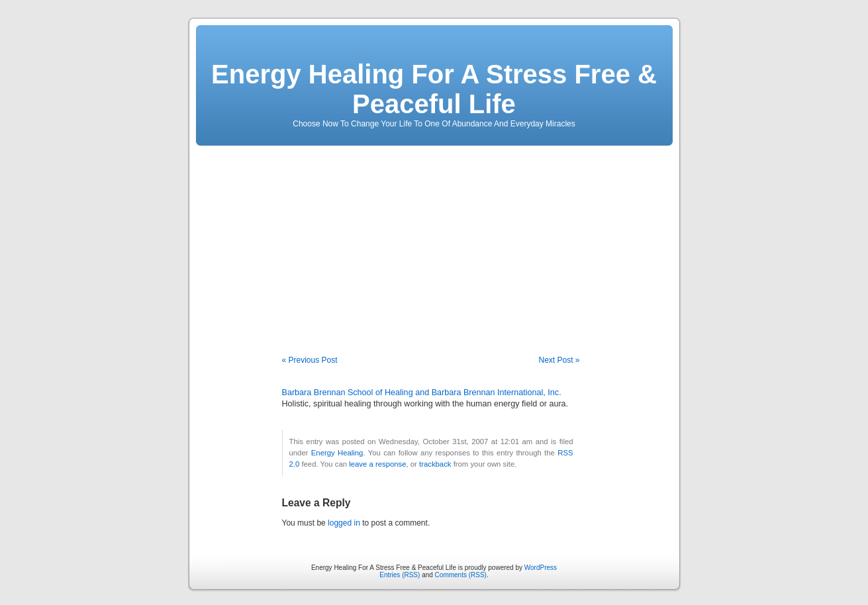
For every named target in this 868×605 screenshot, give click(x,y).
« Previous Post (310, 360)
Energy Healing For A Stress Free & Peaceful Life (434, 89)
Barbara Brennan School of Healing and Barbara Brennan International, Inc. (422, 393)
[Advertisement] (434, 242)
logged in (344, 523)
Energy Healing (337, 453)
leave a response (377, 464)
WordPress (541, 568)
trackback (435, 464)
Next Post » (559, 360)
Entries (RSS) (400, 575)
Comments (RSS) (461, 575)
